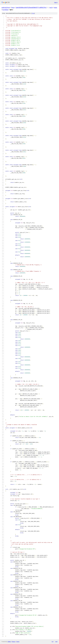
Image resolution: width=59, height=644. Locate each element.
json (56, 642)
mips (55, 7)
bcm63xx (5, 10)
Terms (18, 642)
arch (51, 7)
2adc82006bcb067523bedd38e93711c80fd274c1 (31, 7)
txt (53, 642)
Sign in (56, 2)
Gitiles (9, 642)
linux (13, 7)
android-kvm (6, 7)
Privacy (13, 642)
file (33, 13)
